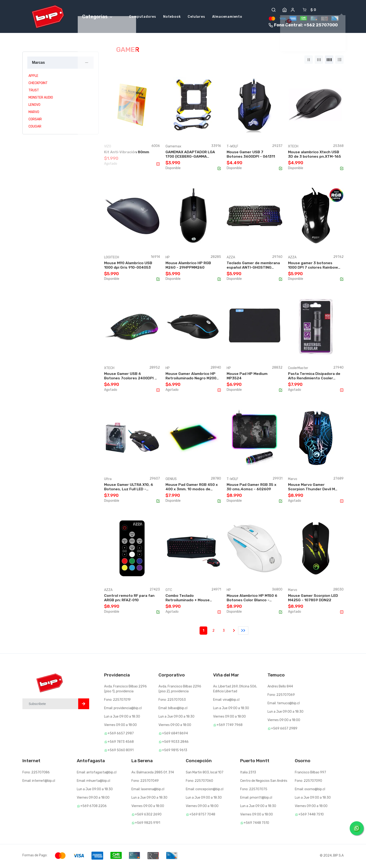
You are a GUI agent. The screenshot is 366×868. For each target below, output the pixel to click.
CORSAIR (35, 120)
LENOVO (34, 106)
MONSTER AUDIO (41, 99)
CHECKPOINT (38, 84)
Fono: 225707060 (199, 782)
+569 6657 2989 (282, 730)
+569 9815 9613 (173, 752)
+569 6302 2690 (146, 816)
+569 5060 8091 (119, 752)
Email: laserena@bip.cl (148, 790)
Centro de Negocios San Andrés (264, 782)
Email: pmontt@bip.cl (256, 799)
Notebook (172, 17)
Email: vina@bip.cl (226, 701)
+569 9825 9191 (146, 824)
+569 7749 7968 (228, 726)
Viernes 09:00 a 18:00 (120, 726)
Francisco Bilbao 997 (310, 774)
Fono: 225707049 (145, 782)
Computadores (143, 17)
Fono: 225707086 (36, 774)
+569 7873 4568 (119, 743)
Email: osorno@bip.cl (310, 790)
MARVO (34, 113)
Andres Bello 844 (280, 688)
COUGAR (35, 128)
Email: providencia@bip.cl (123, 710)
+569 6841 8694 (173, 735)
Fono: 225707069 (281, 696)
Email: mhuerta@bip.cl (93, 782)
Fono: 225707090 (308, 782)
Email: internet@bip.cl (39, 782)
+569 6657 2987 (119, 735)
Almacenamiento (227, 17)
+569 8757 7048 (201, 816)
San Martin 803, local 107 (205, 774)
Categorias (97, 17)
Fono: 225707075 (254, 790)
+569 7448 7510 (255, 824)
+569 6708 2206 (92, 807)
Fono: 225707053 (172, 701)
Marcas (38, 64)
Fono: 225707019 (117, 701)
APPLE (33, 77)
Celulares (196, 17)
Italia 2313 (248, 774)
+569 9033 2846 (174, 743)
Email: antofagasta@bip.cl (97, 774)
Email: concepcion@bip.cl (205, 790)
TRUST (34, 91)
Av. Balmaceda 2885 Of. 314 (153, 774)
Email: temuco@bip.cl (284, 705)
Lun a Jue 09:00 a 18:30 (122, 718)
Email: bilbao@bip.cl (173, 710)
